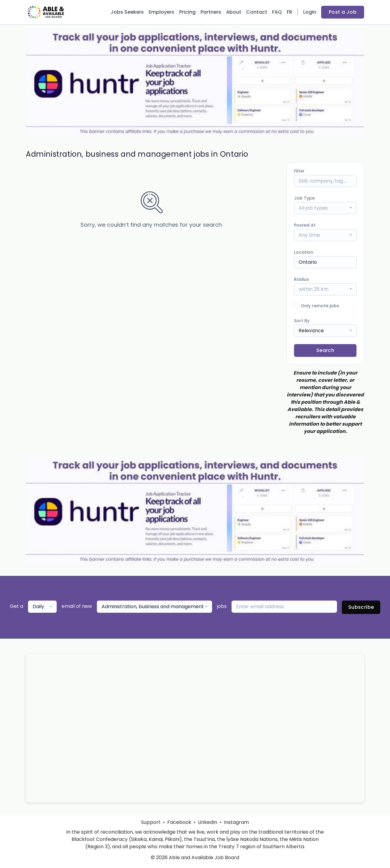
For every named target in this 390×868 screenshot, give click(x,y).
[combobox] (325, 208)
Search (325, 350)
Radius (301, 279)
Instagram (236, 822)
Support (151, 822)
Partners (211, 12)
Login (310, 12)
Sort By (302, 321)
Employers (161, 12)
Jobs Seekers (127, 12)
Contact (257, 12)
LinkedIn (208, 822)
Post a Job (343, 12)
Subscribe (361, 607)
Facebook (179, 822)
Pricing (187, 12)
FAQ (277, 12)
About (234, 12)
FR (289, 12)
